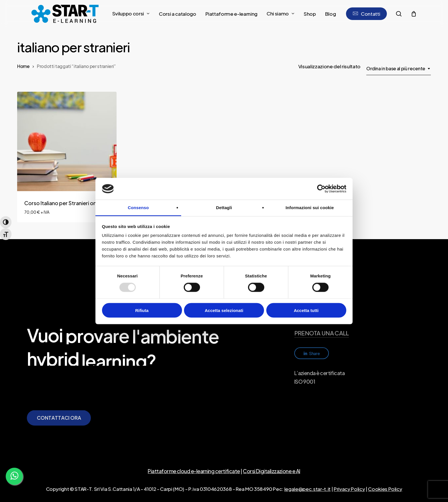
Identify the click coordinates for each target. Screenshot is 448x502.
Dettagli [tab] (224, 208)
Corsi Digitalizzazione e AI (271, 471)
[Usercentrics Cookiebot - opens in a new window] (321, 189)
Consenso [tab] (138, 208)
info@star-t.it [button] (311, 338)
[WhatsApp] (14, 476)
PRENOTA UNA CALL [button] (322, 354)
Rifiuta (142, 310)
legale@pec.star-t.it (307, 489)
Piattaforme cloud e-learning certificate (194, 471)
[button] (59, 432)
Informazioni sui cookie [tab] (310, 208)
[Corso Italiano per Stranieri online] (67, 141)
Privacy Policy (349, 489)
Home (23, 66)
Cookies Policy (385, 489)
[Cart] (413, 14)
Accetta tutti (306, 310)
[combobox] (399, 69)
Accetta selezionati (224, 310)
